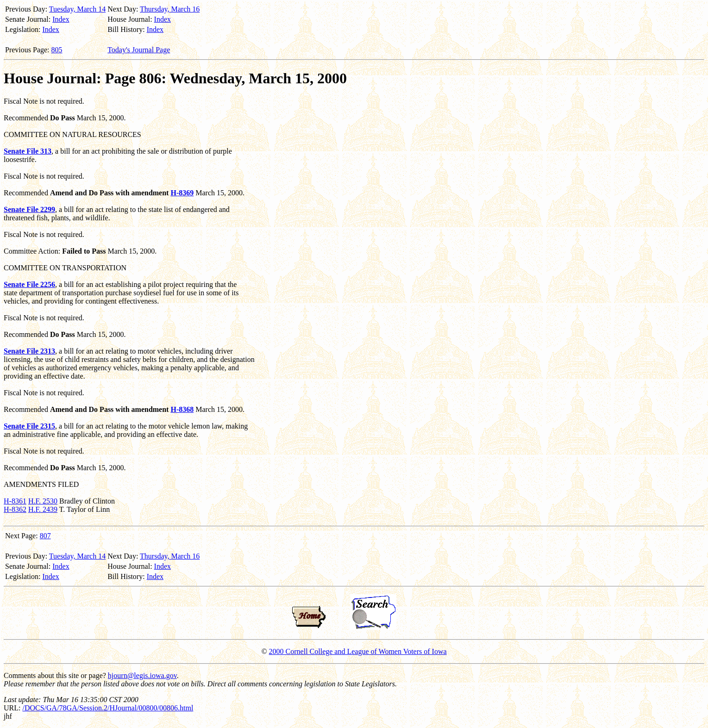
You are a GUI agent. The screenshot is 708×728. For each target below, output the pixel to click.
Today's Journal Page (139, 50)
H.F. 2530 (43, 501)
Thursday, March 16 (170, 9)
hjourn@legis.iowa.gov (142, 675)
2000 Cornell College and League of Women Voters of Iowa (358, 651)
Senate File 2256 (29, 284)
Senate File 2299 (29, 209)
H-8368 (182, 409)
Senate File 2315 (29, 426)
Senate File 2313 (29, 351)
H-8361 (15, 501)
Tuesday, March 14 (77, 9)
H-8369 (182, 193)
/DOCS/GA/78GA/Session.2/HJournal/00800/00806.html (108, 708)
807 (45, 536)
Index (61, 19)
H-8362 (15, 509)
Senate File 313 (28, 151)
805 (57, 50)
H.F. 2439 (43, 509)
